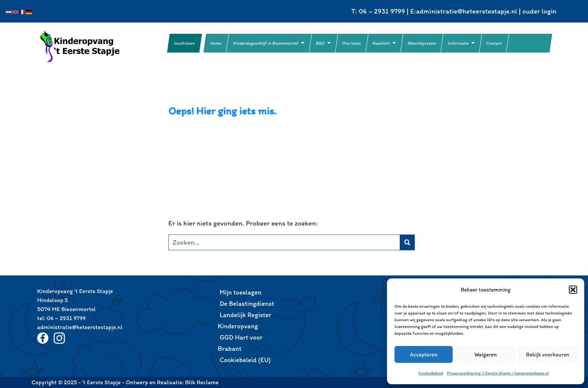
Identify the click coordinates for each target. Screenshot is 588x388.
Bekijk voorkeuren (548, 355)
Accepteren (424, 355)
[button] (573, 290)
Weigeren (486, 355)
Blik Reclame (202, 382)
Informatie (458, 43)
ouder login (539, 11)
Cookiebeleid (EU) (245, 360)
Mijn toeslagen (241, 292)
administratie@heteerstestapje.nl (466, 11)
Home (216, 43)
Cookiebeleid (431, 373)
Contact (494, 43)
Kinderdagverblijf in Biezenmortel (266, 43)
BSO (320, 43)
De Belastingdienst (247, 304)
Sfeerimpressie (422, 43)
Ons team (352, 43)
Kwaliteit (381, 43)
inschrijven (184, 43)
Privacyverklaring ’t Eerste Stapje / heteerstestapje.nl (498, 373)
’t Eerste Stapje (90, 47)
